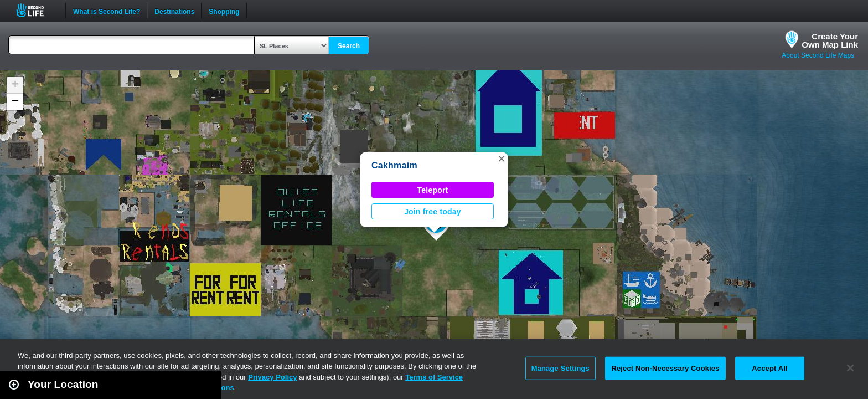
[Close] (850, 368)
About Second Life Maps (818, 55)
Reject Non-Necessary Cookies (665, 368)
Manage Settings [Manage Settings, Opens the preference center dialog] (560, 368)
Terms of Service (434, 377)
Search (349, 46)
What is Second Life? (107, 11)
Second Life (36, 10)
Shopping (224, 11)
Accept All (769, 368)
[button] (502, 158)
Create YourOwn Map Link (830, 40)
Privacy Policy (272, 377)
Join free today (433, 212)
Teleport (433, 190)
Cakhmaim (394, 165)
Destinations (174, 11)
